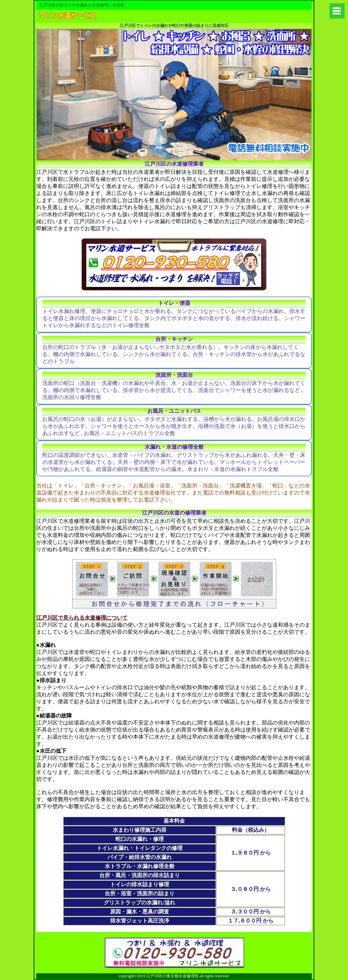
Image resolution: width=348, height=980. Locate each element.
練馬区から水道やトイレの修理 (87, 16)
